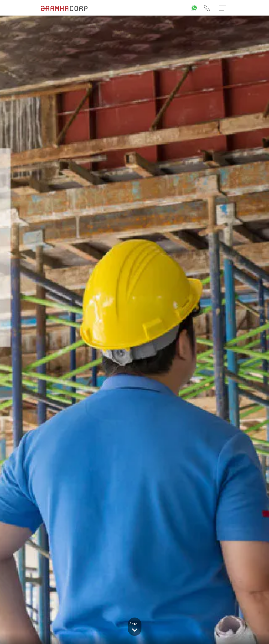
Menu (224, 5)
